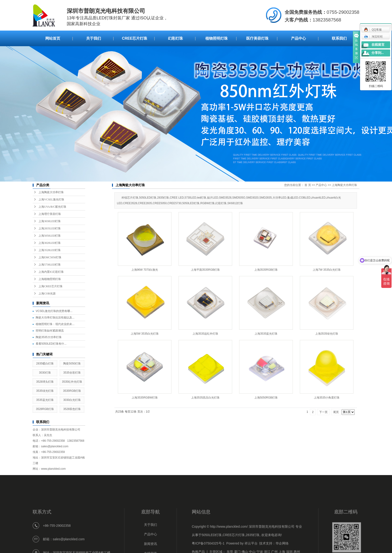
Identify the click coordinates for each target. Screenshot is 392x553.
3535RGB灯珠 (72, 391)
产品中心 (298, 38)
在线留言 (378, 45)
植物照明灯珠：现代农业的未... (55, 324)
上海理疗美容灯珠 (50, 214)
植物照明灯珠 (217, 38)
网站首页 (53, 38)
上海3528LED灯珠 (50, 250)
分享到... (378, 53)
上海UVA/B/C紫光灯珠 (52, 207)
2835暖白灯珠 (45, 364)
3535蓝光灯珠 (45, 400)
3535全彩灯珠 (72, 373)
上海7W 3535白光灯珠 (327, 270)
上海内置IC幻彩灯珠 (51, 272)
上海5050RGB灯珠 (266, 398)
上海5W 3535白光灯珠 (145, 334)
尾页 (336, 412)
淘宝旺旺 (373, 37)
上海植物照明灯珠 (50, 279)
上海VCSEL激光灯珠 (51, 199)
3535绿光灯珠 (45, 391)
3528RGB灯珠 (45, 409)
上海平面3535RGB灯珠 (205, 270)
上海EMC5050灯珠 (50, 257)
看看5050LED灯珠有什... (51, 344)
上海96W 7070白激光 (145, 270)
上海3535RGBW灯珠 (145, 398)
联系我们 (339, 38)
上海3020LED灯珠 (50, 243)
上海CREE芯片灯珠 (51, 286)
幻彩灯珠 (175, 38)
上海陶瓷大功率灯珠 (51, 192)
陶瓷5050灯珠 (72, 364)
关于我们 (94, 38)
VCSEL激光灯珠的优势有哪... (54, 311)
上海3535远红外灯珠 (205, 334)
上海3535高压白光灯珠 (205, 398)
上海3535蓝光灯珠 (266, 334)
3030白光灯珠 (72, 400)
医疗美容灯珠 (257, 38)
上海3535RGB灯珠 (266, 270)
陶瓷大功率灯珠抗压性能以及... (55, 318)
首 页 (308, 185)
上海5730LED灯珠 (50, 265)
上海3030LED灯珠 (50, 221)
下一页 (323, 412)
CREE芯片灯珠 (135, 38)
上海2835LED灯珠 (50, 228)
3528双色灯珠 (72, 409)
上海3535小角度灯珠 (327, 398)
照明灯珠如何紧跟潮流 (50, 331)
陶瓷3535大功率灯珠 (49, 337)
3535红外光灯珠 (72, 382)
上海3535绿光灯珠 (327, 334)
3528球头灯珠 (45, 382)
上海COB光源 (47, 294)
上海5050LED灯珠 (50, 236)
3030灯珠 (45, 373)
